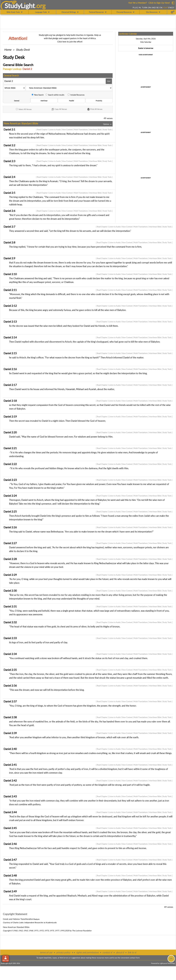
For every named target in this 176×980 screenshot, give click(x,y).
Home (8, 50)
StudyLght (20, 6)
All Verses (24, 109)
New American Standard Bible (16, 927)
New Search (38, 95)
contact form (135, 958)
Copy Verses (59, 109)
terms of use (46, 952)
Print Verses (95, 109)
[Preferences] (173, 12)
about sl (120, 952)
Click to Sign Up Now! (159, 3)
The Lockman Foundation (82, 931)
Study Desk (23, 50)
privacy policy (63, 952)
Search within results (55, 95)
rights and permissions (87, 952)
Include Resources (76, 95)
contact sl (107, 952)
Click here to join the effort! (70, 42)
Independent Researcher (34, 922)
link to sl (132, 952)
